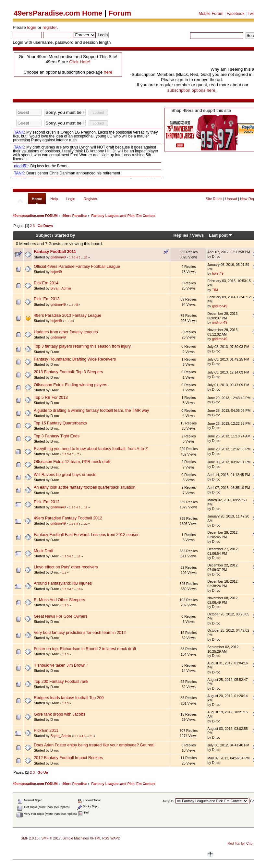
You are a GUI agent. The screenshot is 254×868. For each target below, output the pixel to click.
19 (86, 507)
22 (86, 524)
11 (79, 556)
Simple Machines (76, 838)
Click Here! (80, 62)
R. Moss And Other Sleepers (59, 600)
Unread (231, 199)
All (76, 305)
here (108, 72)
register (50, 27)
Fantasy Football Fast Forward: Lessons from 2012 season (87, 535)
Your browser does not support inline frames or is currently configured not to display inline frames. (87, 144)
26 (86, 257)
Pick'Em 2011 (46, 731)
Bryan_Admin (61, 288)
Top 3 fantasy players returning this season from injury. (83, 346)
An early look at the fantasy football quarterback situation (85, 487)
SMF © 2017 (51, 838)
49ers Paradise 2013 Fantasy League (67, 315)
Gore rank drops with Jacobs (60, 714)
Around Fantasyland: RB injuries (63, 583)
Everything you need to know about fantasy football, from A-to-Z (91, 449)
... (83, 257)
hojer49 (56, 272)
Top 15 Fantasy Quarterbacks (60, 423)
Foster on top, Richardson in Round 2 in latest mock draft (85, 649)
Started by (65, 235)
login (32, 27)
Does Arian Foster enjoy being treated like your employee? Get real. (95, 745)
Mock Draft (43, 551)
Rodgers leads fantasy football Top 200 (69, 698)
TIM (215, 290)
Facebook (236, 14)
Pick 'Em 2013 (47, 299)
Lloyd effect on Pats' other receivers (66, 567)
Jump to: (169, 801)
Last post (221, 235)
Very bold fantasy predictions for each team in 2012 (80, 633)
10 (79, 589)
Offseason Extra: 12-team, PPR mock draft (72, 462)
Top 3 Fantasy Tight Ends (57, 436)
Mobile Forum (211, 14)
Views (198, 235)
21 (91, 736)
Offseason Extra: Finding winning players (70, 385)
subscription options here (191, 90)
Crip (249, 844)
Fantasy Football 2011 (55, 252)
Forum (120, 13)
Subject (43, 235)
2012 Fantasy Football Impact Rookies (68, 758)
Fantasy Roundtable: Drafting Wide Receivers (75, 359)
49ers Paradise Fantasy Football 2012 (68, 518)
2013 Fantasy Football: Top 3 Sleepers (68, 372)
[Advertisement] (167, 61)
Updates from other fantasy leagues (66, 332)
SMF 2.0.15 (30, 838)
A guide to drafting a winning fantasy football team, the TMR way (91, 410)
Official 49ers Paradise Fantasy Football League (77, 267)
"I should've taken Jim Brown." (61, 665)
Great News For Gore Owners (61, 616)
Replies (181, 235)
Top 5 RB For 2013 (51, 398)
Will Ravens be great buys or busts (65, 475)
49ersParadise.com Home (58, 13)
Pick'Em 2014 (46, 283)
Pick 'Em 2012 (47, 502)
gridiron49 (58, 257)
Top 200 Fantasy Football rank (61, 682)
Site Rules (214, 199)
